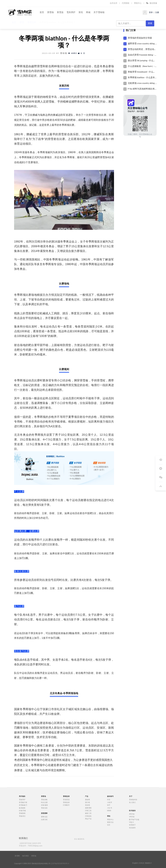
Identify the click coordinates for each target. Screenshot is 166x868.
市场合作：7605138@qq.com (31, 846)
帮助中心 (138, 3)
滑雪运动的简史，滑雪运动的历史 (144, 49)
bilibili (109, 811)
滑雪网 (17, 856)
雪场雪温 (66, 800)
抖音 (109, 800)
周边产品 (88, 819)
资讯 (81, 12)
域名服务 (132, 828)
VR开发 (132, 817)
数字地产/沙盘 (134, 819)
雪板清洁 (22, 816)
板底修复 (22, 808)
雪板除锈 (22, 813)
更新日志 (110, 822)
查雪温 (60, 12)
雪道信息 (44, 808)
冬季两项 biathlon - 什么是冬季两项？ (146, 78)
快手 (109, 805)
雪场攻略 (44, 800)
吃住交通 (44, 802)
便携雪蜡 (88, 808)
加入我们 (132, 802)
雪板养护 (22, 800)
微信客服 (152, 3)
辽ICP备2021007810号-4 (60, 863)
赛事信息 (44, 817)
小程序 (110, 802)
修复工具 (88, 813)
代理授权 (126, 3)
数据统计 (149, 863)
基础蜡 (87, 800)
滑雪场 (50, 12)
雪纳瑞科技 (133, 800)
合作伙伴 (114, 3)
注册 (157, 12)
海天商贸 (26, 856)
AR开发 (132, 814)
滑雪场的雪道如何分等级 (140, 38)
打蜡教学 (66, 805)
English (135, 863)
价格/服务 (45, 805)
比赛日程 (44, 819)
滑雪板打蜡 (23, 802)
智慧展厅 (132, 825)
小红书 (110, 808)
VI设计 (131, 822)
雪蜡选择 (66, 802)
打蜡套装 (88, 816)
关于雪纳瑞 (99, 12)
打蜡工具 (88, 811)
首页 (42, 12)
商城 (88, 12)
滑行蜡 (87, 802)
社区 (109, 825)
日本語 (141, 863)
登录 (151, 12)
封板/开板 (22, 811)
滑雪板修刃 (23, 805)
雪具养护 (71, 12)
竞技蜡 (87, 805)
